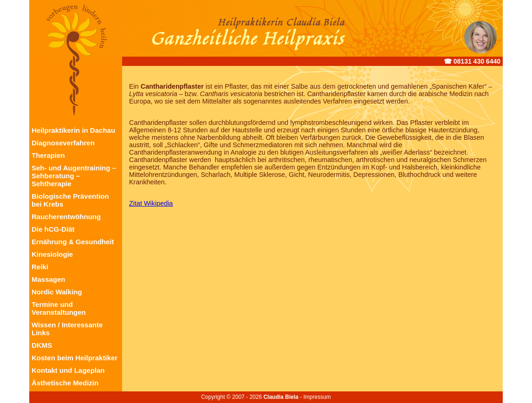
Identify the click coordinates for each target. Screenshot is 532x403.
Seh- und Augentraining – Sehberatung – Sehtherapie (74, 176)
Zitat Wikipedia (151, 203)
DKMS (42, 345)
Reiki (40, 267)
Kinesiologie (52, 254)
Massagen (49, 279)
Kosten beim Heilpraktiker (75, 358)
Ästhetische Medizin (65, 383)
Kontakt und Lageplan (68, 370)
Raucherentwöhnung (66, 217)
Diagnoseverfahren (63, 143)
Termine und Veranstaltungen (59, 308)
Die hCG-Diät (53, 229)
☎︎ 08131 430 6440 (472, 61)
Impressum (317, 397)
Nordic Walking (57, 292)
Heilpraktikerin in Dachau (73, 130)
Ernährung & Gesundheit (73, 242)
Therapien (48, 155)
